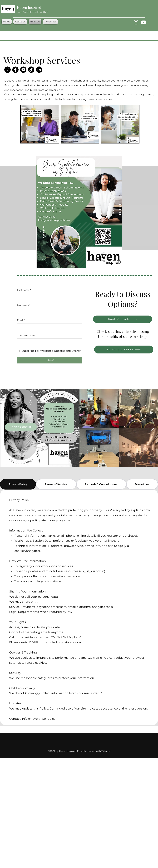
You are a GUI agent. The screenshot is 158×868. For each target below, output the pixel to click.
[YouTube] (144, 22)
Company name (27, 336)
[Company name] (49, 342)
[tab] (18, 484)
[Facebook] (15, 70)
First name (24, 290)
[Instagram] (136, 22)
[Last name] (49, 311)
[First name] (49, 296)
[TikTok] (31, 70)
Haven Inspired (29, 7)
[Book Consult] (123, 319)
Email (21, 320)
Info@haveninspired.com (40, 719)
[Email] (49, 327)
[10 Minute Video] (124, 350)
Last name (24, 305)
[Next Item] (153, 428)
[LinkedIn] (39, 70)
